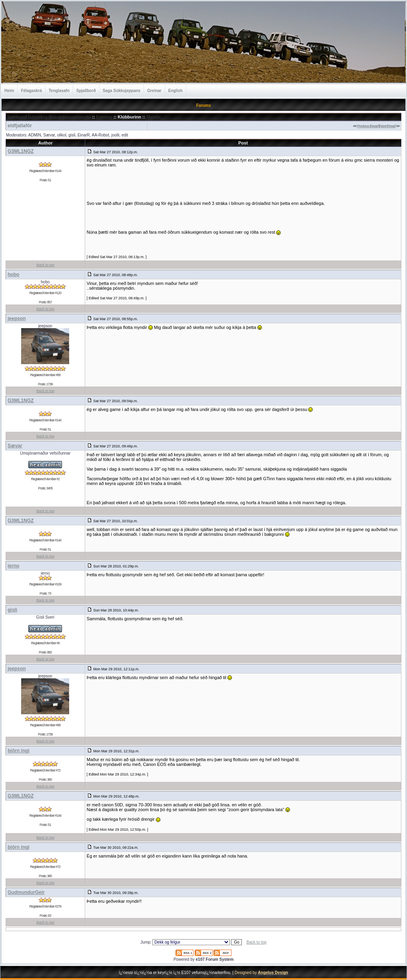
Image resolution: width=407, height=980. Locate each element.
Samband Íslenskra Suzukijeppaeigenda (49, 117)
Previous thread (368, 126)
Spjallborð (86, 91)
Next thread (388, 126)
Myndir (154, 117)
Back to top (45, 265)
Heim (9, 91)
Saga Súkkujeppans (122, 91)
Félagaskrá (31, 91)
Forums (104, 117)
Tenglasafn (59, 91)
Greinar (154, 91)
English (176, 91)
